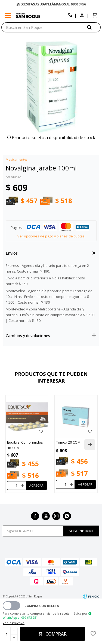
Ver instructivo (14, 623)
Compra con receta (42, 606)
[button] (94, 27)
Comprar (56, 634)
